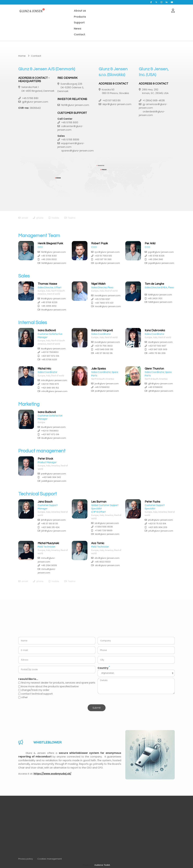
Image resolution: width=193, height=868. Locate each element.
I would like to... (28, 679)
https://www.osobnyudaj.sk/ (52, 774)
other (23, 697)
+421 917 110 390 (103, 259)
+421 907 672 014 (50, 356)
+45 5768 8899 (70, 139)
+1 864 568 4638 (104, 527)
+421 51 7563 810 (103, 256)
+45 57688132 (102, 387)
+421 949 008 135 (104, 349)
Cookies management (50, 859)
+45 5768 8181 (30, 98)
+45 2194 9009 (49, 565)
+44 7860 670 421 (104, 303)
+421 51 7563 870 (50, 384)
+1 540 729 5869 (104, 530)
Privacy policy (26, 859)
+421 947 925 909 (158, 349)
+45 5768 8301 (49, 256)
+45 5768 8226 (49, 302)
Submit (97, 708)
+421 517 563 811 (111, 100)
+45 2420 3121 (155, 298)
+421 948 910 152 (50, 388)
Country (104, 668)
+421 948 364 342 (51, 477)
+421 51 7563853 (50, 352)
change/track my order (34, 690)
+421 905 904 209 (158, 527)
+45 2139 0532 (49, 259)
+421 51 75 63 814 (157, 523)
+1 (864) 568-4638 (154, 100)
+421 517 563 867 (157, 346)
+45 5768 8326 (156, 256)
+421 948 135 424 (50, 527)
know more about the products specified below (48, 686)
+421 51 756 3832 (104, 346)
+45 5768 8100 (70, 122)
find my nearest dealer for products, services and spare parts (57, 683)
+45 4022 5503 (103, 562)
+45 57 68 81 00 (50, 523)
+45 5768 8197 (102, 299)
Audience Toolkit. (102, 865)
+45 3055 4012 (49, 306)
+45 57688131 (155, 387)
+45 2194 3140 (156, 259)
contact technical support (35, 694)
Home (22, 56)
